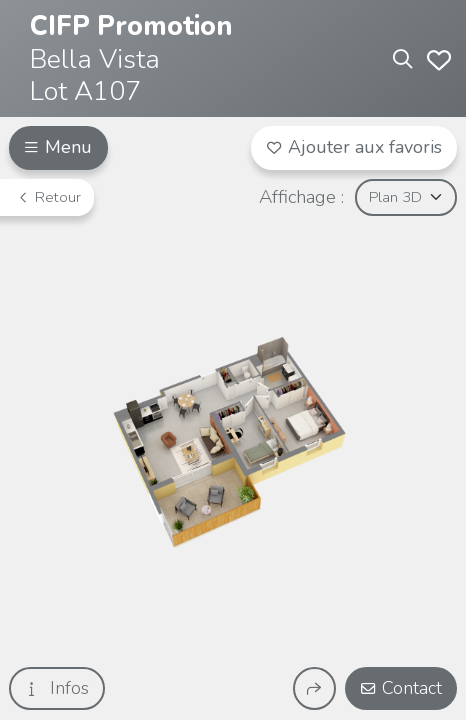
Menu (58, 147)
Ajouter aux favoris (354, 147)
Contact (401, 688)
